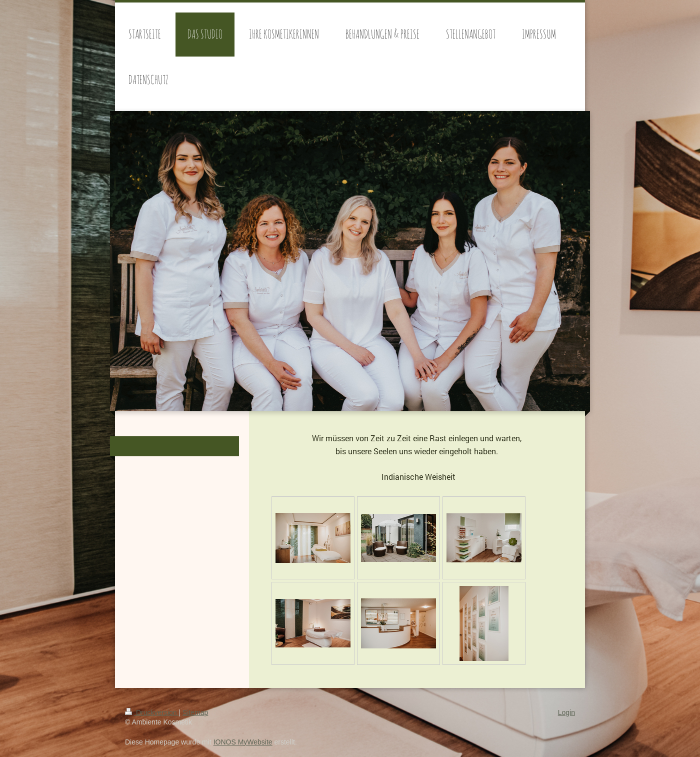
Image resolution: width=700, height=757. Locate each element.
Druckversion (152, 712)
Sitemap (195, 712)
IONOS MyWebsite (243, 742)
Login (566, 712)
